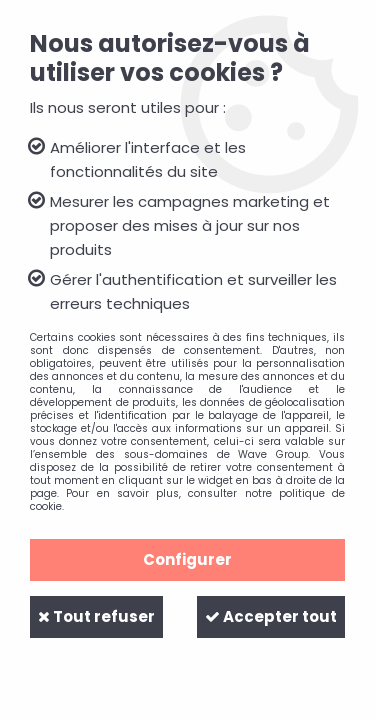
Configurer (187, 559)
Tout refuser (96, 616)
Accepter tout (271, 616)
